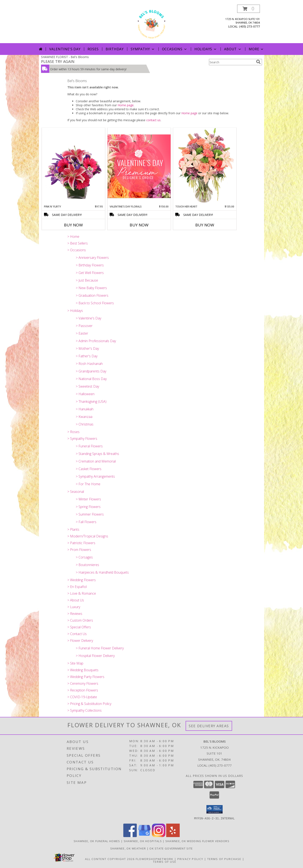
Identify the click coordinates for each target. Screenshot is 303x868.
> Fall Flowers (86, 522)
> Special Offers (79, 627)
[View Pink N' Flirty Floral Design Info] (73, 166)
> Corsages (84, 557)
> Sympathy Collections (84, 710)
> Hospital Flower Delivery (95, 656)
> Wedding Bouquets (83, 670)
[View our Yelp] (173, 836)
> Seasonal (76, 492)
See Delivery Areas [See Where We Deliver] (209, 726)
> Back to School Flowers (95, 303)
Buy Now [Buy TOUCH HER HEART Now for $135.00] (205, 225)
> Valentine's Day (88, 318)
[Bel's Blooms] (151, 24)
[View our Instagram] (159, 836)
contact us (153, 120)
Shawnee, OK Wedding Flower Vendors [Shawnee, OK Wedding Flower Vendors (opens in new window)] (197, 841)
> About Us (76, 600)
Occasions (175, 49)
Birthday (115, 49)
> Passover (84, 326)
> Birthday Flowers (90, 265)
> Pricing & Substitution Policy (89, 704)
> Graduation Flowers (92, 295)
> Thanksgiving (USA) (91, 401)
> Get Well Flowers (90, 273)
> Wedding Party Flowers (86, 677)
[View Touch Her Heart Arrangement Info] (205, 166)
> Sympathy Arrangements (95, 476)
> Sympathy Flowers (82, 439)
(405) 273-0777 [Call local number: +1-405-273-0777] (249, 26)
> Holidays (75, 311)
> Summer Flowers (90, 514)
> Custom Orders (80, 620)
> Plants (73, 529)
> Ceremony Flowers (83, 683)
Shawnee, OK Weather (128, 848)
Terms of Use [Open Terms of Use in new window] (165, 861)
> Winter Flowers (88, 499)
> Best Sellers (78, 243)
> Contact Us (77, 634)
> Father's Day (87, 356)
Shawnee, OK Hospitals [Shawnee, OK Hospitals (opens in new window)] (143, 841)
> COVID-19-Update (82, 697)
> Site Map (75, 663)
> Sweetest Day (87, 386)
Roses (93, 49)
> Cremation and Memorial (96, 461)
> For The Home (88, 484)
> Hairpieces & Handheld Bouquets (102, 572)
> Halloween (85, 394)
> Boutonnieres (87, 565)
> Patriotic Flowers (81, 543)
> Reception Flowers (83, 690)
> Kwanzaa (84, 417)
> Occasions (77, 250)
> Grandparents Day (91, 371)
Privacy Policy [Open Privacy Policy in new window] (190, 859)
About (233, 49)
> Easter (82, 333)
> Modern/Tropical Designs (88, 536)
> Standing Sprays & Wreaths (97, 454)
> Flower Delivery (80, 641)
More (256, 49)
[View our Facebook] (130, 836)
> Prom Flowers (79, 550)
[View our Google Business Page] (144, 836)
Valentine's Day (65, 49)
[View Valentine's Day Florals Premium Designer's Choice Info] (139, 166)
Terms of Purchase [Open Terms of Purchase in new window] (224, 859)
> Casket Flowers (89, 469)
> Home (73, 237)
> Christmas (85, 424)
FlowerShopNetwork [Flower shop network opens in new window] (155, 859)
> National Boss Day (91, 379)
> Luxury (74, 607)
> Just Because (87, 280)
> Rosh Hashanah (89, 364)
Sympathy (143, 49)
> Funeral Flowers (89, 446)
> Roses (73, 432)
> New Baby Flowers (91, 288)
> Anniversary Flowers (92, 258)
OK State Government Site (171, 848)
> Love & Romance (82, 593)
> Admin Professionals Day (96, 341)
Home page (126, 105)
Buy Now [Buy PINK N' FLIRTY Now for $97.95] (73, 225)
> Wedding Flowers (82, 580)
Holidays (206, 49)
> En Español (77, 587)
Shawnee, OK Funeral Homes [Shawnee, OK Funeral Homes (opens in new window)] (97, 841)
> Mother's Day (87, 348)
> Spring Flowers (88, 507)
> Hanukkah (85, 409)
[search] (258, 62)
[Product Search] (232, 62)
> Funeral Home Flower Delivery (100, 648)
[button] (249, 9)
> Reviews (75, 614)
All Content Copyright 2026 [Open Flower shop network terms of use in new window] (110, 859)
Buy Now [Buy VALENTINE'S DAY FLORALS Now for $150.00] (139, 225)
